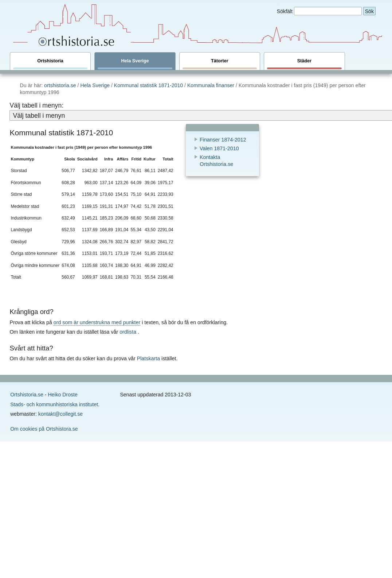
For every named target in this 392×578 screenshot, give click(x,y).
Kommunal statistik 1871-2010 (149, 85)
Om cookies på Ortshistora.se (44, 429)
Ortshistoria (50, 64)
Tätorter (220, 64)
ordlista (128, 332)
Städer (304, 64)
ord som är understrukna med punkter (97, 322)
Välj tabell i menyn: (36, 105)
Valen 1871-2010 (219, 148)
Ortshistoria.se (27, 395)
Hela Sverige (135, 64)
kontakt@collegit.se (60, 414)
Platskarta (148, 358)
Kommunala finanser (211, 85)
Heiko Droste (62, 395)
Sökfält (285, 11)
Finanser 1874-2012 (223, 140)
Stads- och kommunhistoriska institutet (54, 404)
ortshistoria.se (60, 85)
